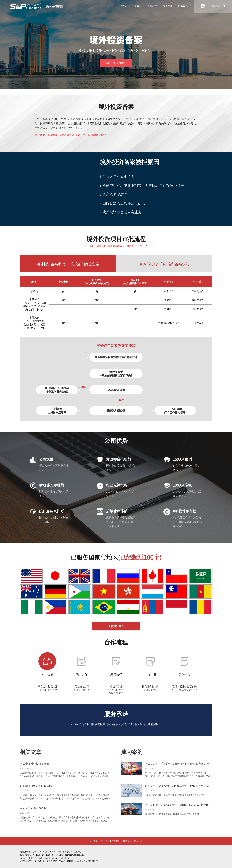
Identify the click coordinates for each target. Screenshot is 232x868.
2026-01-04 (25, 768)
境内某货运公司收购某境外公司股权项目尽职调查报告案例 (172, 814)
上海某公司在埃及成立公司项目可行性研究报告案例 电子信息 (179, 764)
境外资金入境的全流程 (33, 808)
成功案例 (167, 6)
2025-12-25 (150, 791)
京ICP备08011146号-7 (30, 861)
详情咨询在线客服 (116, 63)
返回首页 (94, 841)
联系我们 (183, 6)
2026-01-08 (150, 768)
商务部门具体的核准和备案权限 (164, 264)
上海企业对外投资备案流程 (36, 764)
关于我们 (137, 6)
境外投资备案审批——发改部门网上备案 (68, 264)
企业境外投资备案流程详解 (36, 786)
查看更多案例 (116, 626)
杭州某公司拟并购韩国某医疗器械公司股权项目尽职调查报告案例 (179, 786)
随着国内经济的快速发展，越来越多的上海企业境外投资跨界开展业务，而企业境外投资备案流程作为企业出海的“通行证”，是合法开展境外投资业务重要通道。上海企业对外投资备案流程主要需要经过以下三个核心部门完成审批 (65, 775)
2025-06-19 (150, 810)
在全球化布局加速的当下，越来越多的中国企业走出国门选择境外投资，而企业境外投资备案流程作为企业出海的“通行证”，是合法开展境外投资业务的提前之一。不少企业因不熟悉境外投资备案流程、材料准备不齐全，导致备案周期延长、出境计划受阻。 (65, 797)
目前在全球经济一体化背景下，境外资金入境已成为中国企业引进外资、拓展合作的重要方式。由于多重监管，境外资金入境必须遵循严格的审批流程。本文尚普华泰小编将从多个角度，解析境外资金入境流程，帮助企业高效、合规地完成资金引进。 (64, 819)
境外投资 (152, 6)
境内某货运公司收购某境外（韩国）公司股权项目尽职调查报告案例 (179, 805)
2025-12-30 (25, 813)
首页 (124, 6)
